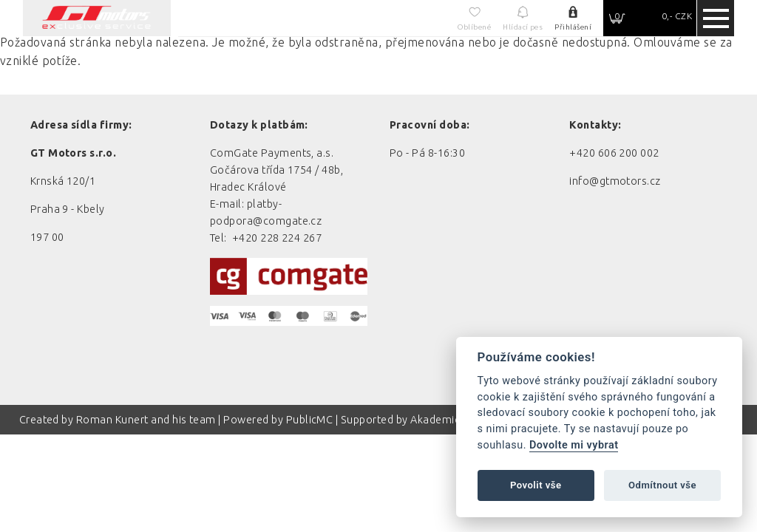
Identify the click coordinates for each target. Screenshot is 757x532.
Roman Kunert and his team (147, 420)
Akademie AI (441, 420)
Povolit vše (536, 485)
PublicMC (310, 420)
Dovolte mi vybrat (574, 445)
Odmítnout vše (662, 485)
